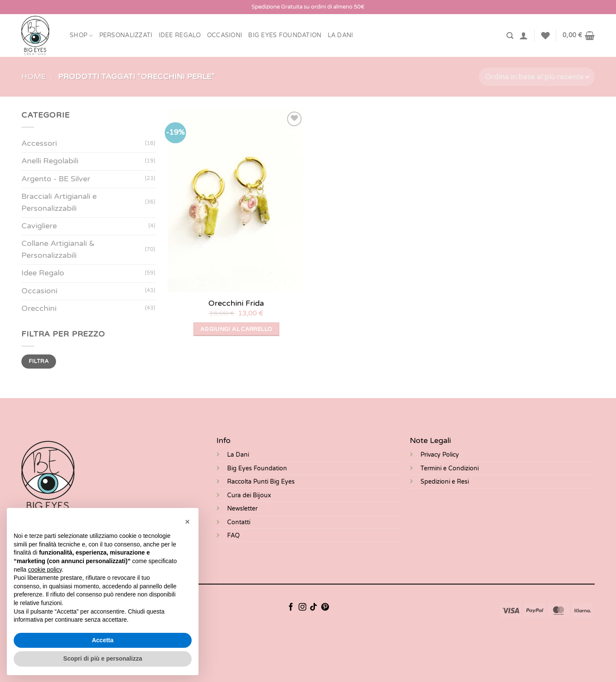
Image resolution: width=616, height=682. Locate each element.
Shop (81, 36)
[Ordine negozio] (537, 77)
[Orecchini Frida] (236, 201)
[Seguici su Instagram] (302, 608)
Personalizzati (126, 35)
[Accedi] (524, 35)
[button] (187, 522)
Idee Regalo (180, 35)
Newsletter (242, 509)
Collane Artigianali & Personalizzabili (58, 249)
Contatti (239, 522)
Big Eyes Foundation (257, 468)
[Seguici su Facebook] (291, 608)
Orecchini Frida (236, 303)
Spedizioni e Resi (445, 482)
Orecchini (39, 309)
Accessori (39, 143)
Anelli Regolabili (50, 161)
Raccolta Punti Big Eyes (261, 482)
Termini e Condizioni (450, 468)
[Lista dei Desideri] (545, 35)
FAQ (233, 536)
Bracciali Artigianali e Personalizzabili (59, 202)
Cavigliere (39, 226)
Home (34, 77)
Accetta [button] (103, 640)
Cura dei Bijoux (249, 495)
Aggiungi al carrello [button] (236, 329)
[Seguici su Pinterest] (325, 608)
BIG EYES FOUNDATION (285, 35)
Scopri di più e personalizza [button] (103, 658)
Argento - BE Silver (56, 179)
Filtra (39, 361)
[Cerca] (510, 36)
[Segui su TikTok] (314, 608)
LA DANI (341, 35)
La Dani (238, 455)
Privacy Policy (440, 455)
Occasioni (225, 35)
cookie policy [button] (45, 570)
